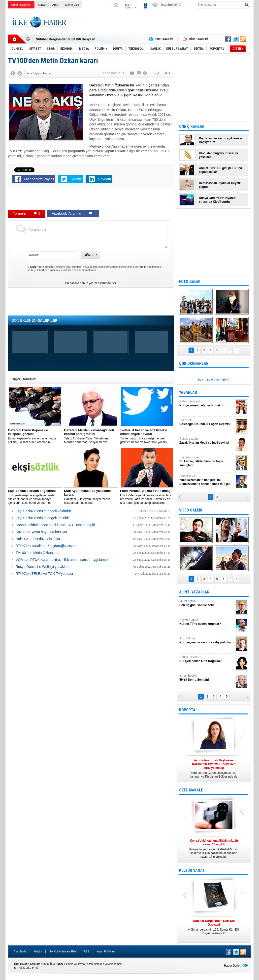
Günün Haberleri (21, 5)
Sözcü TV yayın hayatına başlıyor (41, 532)
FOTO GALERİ (190, 282)
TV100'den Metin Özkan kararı (39, 553)
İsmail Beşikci (207, 678)
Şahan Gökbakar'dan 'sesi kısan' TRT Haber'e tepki (55, 525)
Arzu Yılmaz (207, 641)
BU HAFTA (213, 380)
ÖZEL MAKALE (191, 790)
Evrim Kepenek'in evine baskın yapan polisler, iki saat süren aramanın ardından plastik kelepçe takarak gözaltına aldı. (35, 436)
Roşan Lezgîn (207, 441)
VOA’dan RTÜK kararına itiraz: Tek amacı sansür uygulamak (62, 560)
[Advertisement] (161, 22)
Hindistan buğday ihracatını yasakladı (218, 155)
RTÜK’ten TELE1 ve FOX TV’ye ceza (44, 574)
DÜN (201, 380)
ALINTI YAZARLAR (194, 592)
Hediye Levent (207, 659)
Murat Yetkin (207, 603)
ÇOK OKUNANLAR (194, 364)
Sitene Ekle (72, 5)
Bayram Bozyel (207, 461)
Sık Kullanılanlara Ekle (63, 951)
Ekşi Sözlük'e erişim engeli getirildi (42, 518)
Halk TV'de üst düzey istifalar (38, 539)
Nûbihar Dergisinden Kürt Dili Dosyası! (65, 39)
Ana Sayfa (20, 951)
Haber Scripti (233, 966)
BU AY (226, 380)
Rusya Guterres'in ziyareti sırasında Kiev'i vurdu (217, 200)
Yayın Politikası (106, 951)
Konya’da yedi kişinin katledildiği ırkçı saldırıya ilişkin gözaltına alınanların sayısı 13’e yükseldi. (214, 849)
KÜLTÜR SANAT (192, 870)
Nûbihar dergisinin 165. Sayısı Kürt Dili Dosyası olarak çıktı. (214, 927)
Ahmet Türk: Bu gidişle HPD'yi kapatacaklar (220, 170)
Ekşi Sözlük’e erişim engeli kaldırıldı (43, 511)
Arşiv (55, 5)
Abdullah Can (207, 480)
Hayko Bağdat (207, 622)
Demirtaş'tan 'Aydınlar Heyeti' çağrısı (220, 185)
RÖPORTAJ (188, 710)
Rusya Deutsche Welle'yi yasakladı (43, 567)
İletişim (38, 951)
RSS (86, 951)
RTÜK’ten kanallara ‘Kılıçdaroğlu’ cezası (47, 546)
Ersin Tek (207, 422)
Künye (42, 5)
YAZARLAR (188, 392)
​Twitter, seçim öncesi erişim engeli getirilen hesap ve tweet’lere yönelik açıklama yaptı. (147, 436)
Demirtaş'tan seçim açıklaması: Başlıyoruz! (221, 140)
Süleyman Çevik (207, 404)
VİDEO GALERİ (191, 510)
